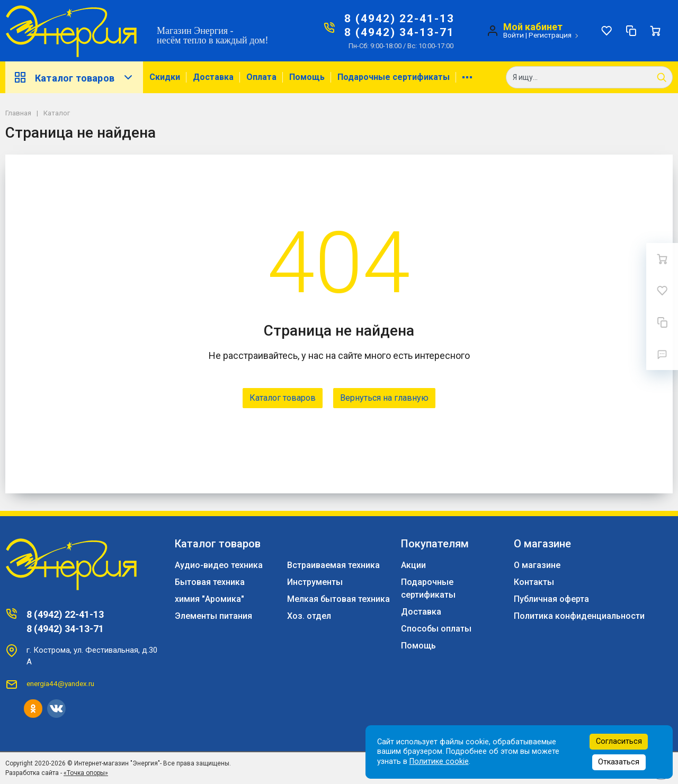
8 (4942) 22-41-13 (399, 19)
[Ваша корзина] (655, 31)
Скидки (165, 77)
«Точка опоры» (86, 773)
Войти (514, 35)
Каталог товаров (74, 77)
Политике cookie (439, 762)
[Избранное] (606, 31)
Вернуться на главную (384, 398)
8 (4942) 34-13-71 (399, 32)
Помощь (307, 77)
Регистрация (550, 35)
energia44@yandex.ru (60, 683)
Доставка (213, 77)
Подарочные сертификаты (394, 77)
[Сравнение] (631, 31)
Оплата (261, 77)
